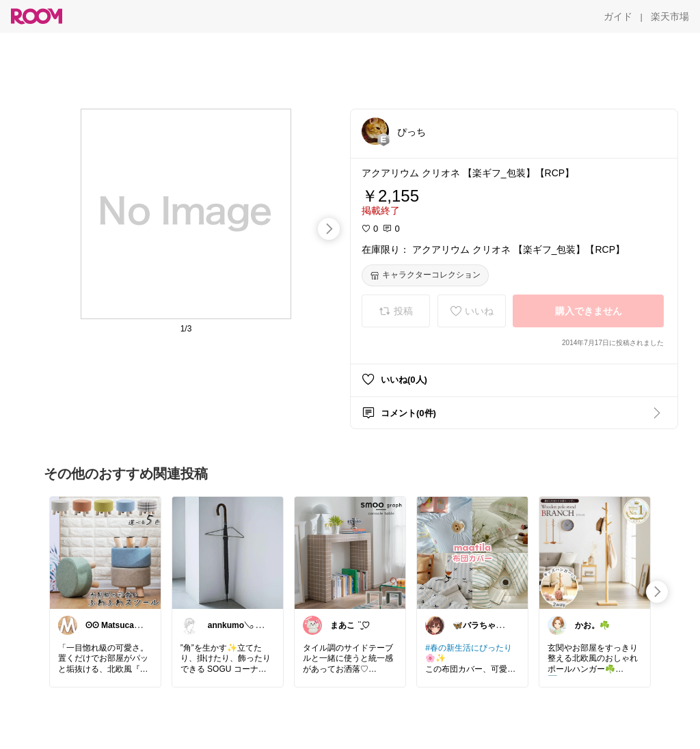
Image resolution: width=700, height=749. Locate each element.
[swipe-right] (329, 229)
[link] (105, 552)
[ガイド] (618, 16)
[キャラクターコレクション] (425, 275)
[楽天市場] (670, 16)
